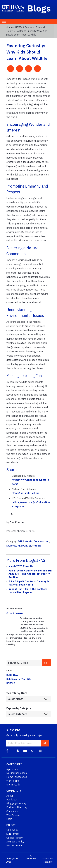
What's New (13, 815)
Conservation (41, 541)
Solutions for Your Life (19, 679)
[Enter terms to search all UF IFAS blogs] (24, 663)
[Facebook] (7, 751)
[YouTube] (25, 751)
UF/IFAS (11, 683)
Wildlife (37, 546)
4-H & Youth (25, 541)
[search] (46, 663)
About (10, 796)
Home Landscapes (17, 777)
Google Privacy (15, 838)
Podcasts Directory (17, 807)
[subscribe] (45, 743)
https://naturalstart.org (26, 493)
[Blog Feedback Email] (33, 751)
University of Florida (47, 860)
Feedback (12, 800)
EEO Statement (15, 845)
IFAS (51, 862)
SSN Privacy (13, 834)
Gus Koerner (15, 613)
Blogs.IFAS (12, 675)
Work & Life (13, 781)
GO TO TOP (31, 859)
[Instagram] (40, 751)
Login (9, 819)
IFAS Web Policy (15, 842)
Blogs (39, 8)
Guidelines (12, 811)
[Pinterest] (18, 751)
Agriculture (12, 769)
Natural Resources (17, 773)
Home (9, 27)
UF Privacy (12, 830)
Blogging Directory (16, 803)
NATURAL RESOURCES (19, 546)
